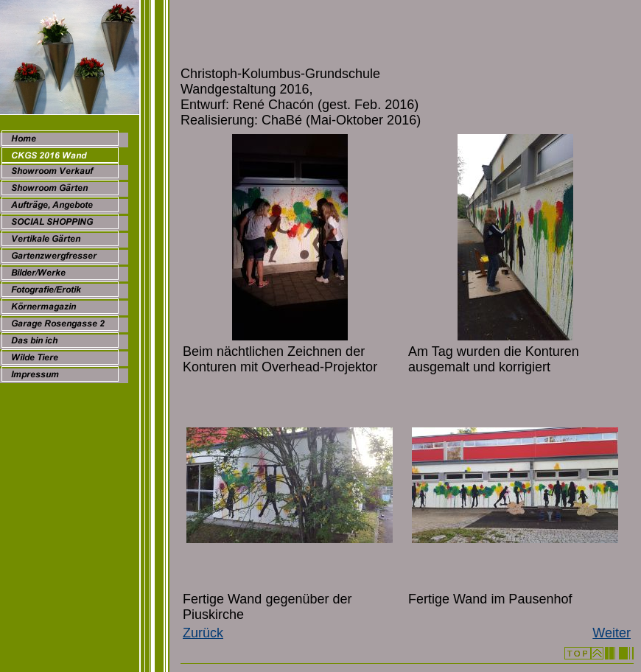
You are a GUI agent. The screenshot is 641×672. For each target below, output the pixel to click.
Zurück (203, 633)
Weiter (612, 633)
